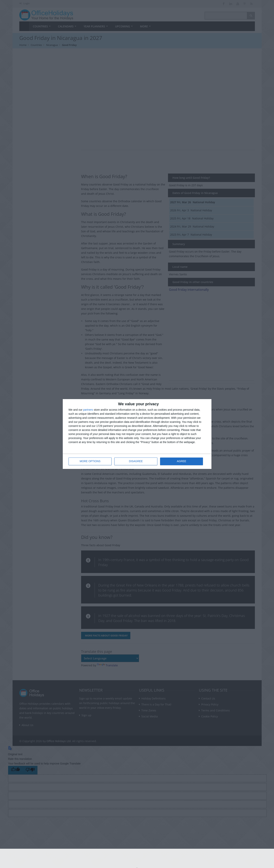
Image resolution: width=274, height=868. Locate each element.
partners (88, 410)
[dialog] (137, 434)
